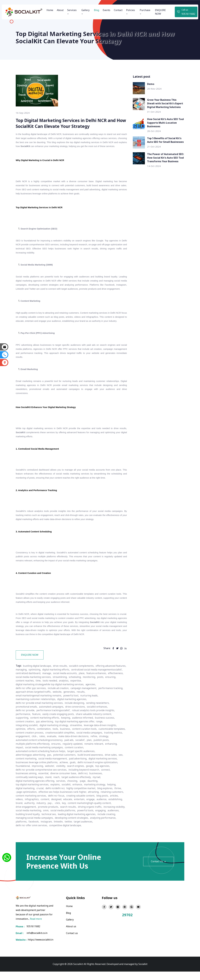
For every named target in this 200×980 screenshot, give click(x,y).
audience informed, (84, 729)
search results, (69, 816)
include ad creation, (59, 700)
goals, (74, 772)
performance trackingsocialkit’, (54, 722)
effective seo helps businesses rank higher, (64, 801)
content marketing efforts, (45, 729)
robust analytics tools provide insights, (95, 722)
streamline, (79, 736)
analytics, (21, 696)
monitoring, (53, 693)
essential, (44, 783)
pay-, (51, 812)
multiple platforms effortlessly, (81, 754)
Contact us (72, 941)
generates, (71, 703)
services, (62, 790)
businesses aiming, (27, 783)
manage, (103, 685)
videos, (20, 808)
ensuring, (75, 693)
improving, (38, 776)
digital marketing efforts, (90, 682)
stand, (50, 787)
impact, (78, 758)
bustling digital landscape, (38, 678)
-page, (84, 790)
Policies (131, 12)
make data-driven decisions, (32, 751)
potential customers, (66, 765)
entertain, (81, 808)
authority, (30, 812)
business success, (106, 729)
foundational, (23, 776)
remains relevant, (48, 758)
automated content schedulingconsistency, (93, 751)
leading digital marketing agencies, (105, 823)
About (60, 10)
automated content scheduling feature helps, (62, 761)
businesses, (98, 783)
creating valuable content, (82, 805)
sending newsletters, (100, 714)
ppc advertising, (45, 732)
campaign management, (85, 700)
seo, (124, 765)
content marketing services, (31, 805)
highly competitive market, (83, 798)
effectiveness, (80, 689)
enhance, (80, 794)
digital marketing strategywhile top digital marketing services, (76, 696)
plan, (42, 754)
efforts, (32, 740)
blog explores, (108, 798)
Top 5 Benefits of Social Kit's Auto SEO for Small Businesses (165, 140)
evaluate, (102, 747)
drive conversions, (77, 718)
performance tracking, (113, 700)
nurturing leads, (92, 707)
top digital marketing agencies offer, (76, 732)
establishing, (118, 808)
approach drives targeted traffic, (34, 703)
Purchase (145, 12)
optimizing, (68, 682)
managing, (54, 682)
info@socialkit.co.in (37, 942)
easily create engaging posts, (59, 725)
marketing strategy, (97, 794)
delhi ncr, (85, 783)
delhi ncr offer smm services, (32, 834)
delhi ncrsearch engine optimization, (100, 772)
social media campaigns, (29, 747)
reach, (58, 787)
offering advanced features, (31, 682)
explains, (57, 794)
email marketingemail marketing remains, (40, 707)
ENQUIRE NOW (160, 12)
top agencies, (105, 776)
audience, (103, 808)
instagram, (75, 830)
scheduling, (39, 693)
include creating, (25, 827)
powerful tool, (73, 707)
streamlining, (23, 693)
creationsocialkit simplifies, (90, 743)
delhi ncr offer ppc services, (31, 700)
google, (92, 776)
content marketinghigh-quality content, (91, 812)
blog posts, (104, 805)
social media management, (54, 769)
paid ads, (21, 754)
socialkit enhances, (100, 718)
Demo (151, 84)
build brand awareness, (92, 765)
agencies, (118, 696)
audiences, (34, 823)
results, (82, 703)
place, (46, 689)
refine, (52, 751)
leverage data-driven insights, (103, 736)
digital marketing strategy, (56, 736)
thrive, (121, 798)
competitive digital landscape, (66, 834)
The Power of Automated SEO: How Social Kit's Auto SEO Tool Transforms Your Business (165, 158)
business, (66, 740)
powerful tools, (112, 819)
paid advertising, (80, 769)
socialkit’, (32, 754)
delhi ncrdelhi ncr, (57, 798)
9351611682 (188, 14)
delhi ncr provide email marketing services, (40, 714)
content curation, (25, 761)
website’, (51, 776)
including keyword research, (85, 779)
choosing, (74, 790)
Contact (118, 10)
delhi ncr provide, (26, 722)
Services (72, 12)
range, (102, 732)
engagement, (72, 747)
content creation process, (59, 743)
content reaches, (91, 693)
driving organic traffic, (91, 816)
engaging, (21, 823)
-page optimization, (27, 801)
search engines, (78, 776)
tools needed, (116, 693)
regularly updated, (26, 758)
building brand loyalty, (54, 823)
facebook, (63, 830)
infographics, (32, 808)
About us (71, 934)
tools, (56, 740)
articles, (116, 805)
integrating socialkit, (27, 736)
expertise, (33, 696)
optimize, (21, 740)
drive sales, (114, 765)
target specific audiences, (103, 761)
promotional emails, (27, 718)
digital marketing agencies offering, (36, 790)
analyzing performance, (29, 830)
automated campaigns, (53, 718)
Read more (36, 927)
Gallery (85, 12)
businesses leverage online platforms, (37, 772)
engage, (92, 808)
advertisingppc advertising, (31, 765)
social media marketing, (53, 819)
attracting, (95, 801)
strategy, (62, 751)
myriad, (99, 787)
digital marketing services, (106, 769)
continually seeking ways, (30, 787)
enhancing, (66, 758)
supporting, (22, 729)
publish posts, (54, 754)
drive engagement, (26, 816)
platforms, (50, 830)
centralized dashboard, (84, 685)
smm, (71, 819)
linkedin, (88, 830)
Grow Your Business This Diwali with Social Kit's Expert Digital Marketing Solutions (165, 103)
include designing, (76, 714)
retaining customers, (114, 801)
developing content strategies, (94, 827)
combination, (45, 740)
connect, (107, 779)
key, (65, 812)
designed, (57, 808)
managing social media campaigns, (56, 827)
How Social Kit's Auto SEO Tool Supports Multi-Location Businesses (165, 123)
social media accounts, (28, 689)
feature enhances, (61, 689)
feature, (37, 725)
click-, (84, 747)
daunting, (95, 790)
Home (50, 10)
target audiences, (113, 830)
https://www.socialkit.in (41, 948)
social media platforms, (89, 819)
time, (105, 693)
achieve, (65, 772)
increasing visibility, (27, 819)
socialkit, (68, 794)
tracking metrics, (54, 747)
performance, (23, 725)
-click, (58, 812)
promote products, (49, 816)
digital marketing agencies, (74, 711)
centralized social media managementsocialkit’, (42, 685)
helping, (115, 794)
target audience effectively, (78, 787)
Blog (97, 10)
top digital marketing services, (33, 794)
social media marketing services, (108, 689)
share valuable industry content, (95, 725)
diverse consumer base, (65, 783)
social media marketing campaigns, (103, 758)
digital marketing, (26, 798)
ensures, (105, 754)
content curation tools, (86, 740)
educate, (69, 808)
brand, (19, 812)
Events (106, 10)
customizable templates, (30, 743)
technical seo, (76, 823)
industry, (42, 812)
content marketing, (27, 769)
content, (46, 808)
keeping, (66, 729)
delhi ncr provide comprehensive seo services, (42, 779)
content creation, (25, 732)
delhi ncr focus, (57, 805)
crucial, (41, 798)
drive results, (62, 678)
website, (58, 703)
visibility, (63, 776)
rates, (92, 747)
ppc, (50, 765)
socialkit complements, (84, 678)
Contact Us (158, 870)
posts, (65, 693)
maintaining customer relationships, (36, 711)
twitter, (98, 830)
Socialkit (143, 973)
